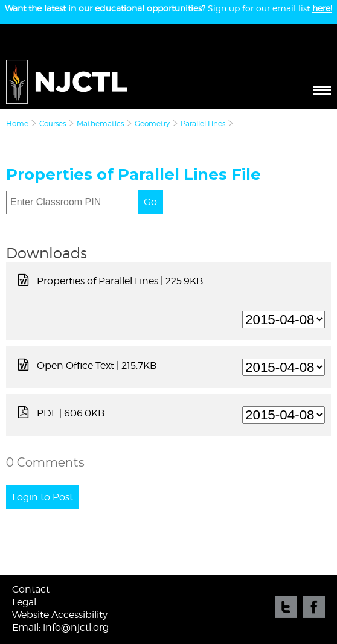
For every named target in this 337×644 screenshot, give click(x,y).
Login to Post (43, 497)
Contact (31, 589)
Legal (24, 602)
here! (322, 8)
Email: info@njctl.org (60, 627)
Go (150, 202)
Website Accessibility (60, 615)
